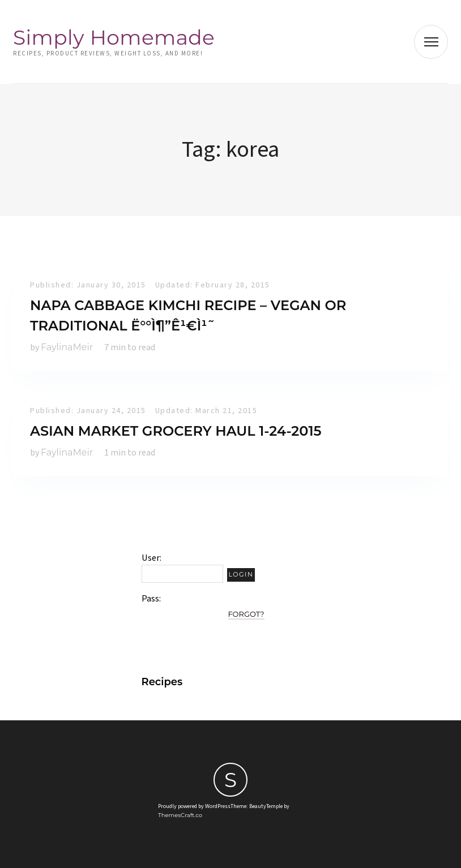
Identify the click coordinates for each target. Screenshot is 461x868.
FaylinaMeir (67, 347)
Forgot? (246, 614)
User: (151, 558)
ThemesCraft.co (180, 815)
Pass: (151, 599)
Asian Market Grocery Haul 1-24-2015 (176, 431)
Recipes (162, 682)
